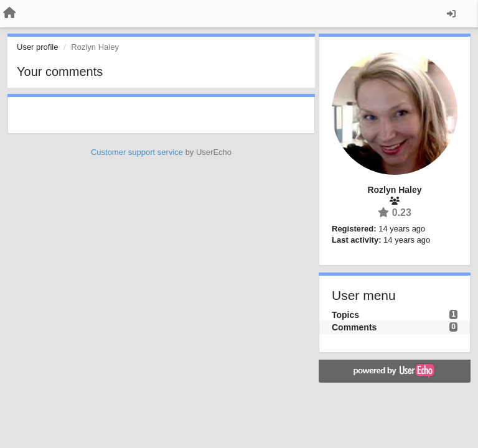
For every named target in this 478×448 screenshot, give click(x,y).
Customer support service (137, 152)
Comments (354, 327)
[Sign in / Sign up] (451, 14)
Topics (345, 315)
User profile (37, 47)
